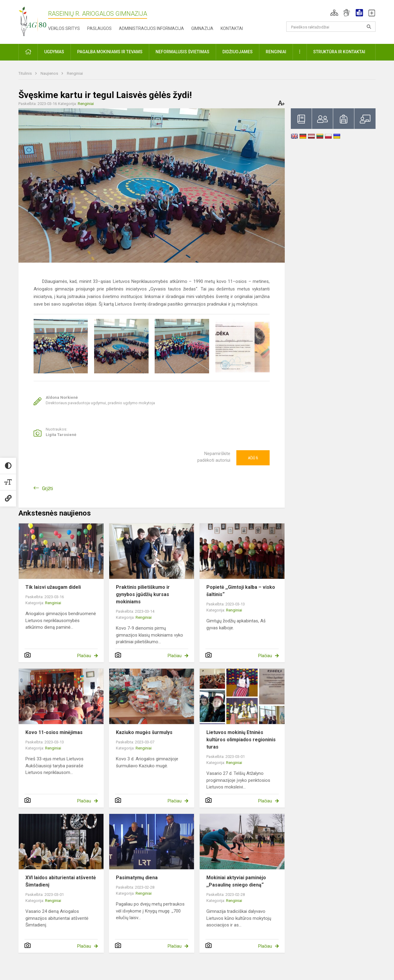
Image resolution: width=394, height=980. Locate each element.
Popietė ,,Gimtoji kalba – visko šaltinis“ (241, 591)
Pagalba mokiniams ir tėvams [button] (110, 52)
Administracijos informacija (151, 28)
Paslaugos (99, 28)
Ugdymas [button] (54, 52)
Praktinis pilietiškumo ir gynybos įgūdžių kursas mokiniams (143, 594)
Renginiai (75, 73)
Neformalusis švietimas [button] (182, 52)
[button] (334, 13)
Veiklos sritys (64, 28)
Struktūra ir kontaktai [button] (339, 52)
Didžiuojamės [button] (238, 52)
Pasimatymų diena (137, 878)
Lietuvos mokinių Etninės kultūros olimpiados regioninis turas (241, 740)
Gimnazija (202, 28)
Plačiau (84, 656)
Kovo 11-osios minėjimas (54, 732)
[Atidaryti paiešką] (369, 27)
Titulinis (26, 73)
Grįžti (48, 488)
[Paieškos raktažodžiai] (331, 27)
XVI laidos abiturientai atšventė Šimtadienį (61, 881)
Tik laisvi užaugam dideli (53, 587)
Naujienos (50, 73)
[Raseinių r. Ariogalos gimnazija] (33, 21)
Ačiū (253, 458)
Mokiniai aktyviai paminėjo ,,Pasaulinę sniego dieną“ (236, 881)
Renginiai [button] (276, 52)
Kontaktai (232, 28)
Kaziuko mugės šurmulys (144, 732)
